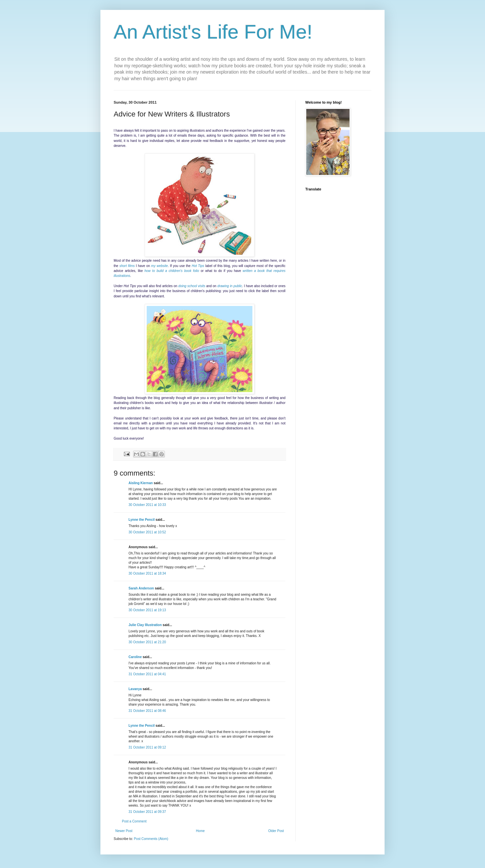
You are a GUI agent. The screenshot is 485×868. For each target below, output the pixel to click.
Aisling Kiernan (141, 483)
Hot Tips (198, 266)
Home (200, 831)
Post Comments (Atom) (151, 839)
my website (159, 266)
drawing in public (230, 286)
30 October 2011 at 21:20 (147, 642)
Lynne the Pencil (142, 520)
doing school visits (192, 286)
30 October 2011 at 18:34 (147, 573)
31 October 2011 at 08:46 (147, 711)
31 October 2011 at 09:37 (147, 812)
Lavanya (135, 689)
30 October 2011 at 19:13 (147, 610)
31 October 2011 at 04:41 (147, 674)
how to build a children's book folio (172, 271)
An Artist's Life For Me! (213, 32)
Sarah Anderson (141, 588)
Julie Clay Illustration (145, 625)
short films (127, 266)
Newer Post (124, 831)
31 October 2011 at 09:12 (147, 747)
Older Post (276, 831)
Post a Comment (134, 821)
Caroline (135, 657)
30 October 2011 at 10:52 (147, 532)
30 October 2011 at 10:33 (147, 505)
